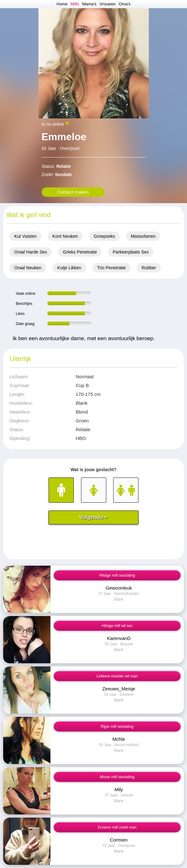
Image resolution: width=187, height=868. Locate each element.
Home (62, 4)
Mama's (89, 4)
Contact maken (73, 192)
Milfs (75, 4)
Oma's (125, 4)
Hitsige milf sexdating (117, 575)
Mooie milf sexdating (117, 777)
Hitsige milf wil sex (117, 626)
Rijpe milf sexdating (117, 727)
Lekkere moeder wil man (117, 676)
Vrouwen (108, 4)
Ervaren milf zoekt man (117, 827)
